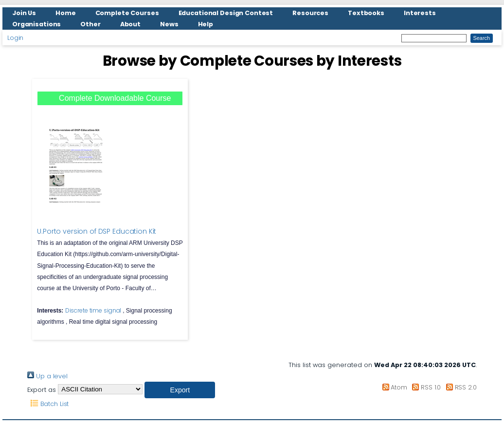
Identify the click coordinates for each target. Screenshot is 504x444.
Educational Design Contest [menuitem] (226, 13)
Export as (42, 389)
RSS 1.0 (425, 387)
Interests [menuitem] (420, 13)
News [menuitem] (169, 24)
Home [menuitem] (66, 13)
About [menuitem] (130, 24)
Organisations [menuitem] (36, 24)
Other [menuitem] (90, 24)
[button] (180, 390)
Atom (393, 387)
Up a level (47, 376)
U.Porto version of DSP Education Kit (97, 231)
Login (15, 38)
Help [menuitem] (206, 24)
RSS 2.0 (459, 387)
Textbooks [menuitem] (366, 13)
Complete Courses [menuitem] (127, 13)
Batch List (48, 404)
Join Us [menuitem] (24, 13)
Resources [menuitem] (310, 13)
